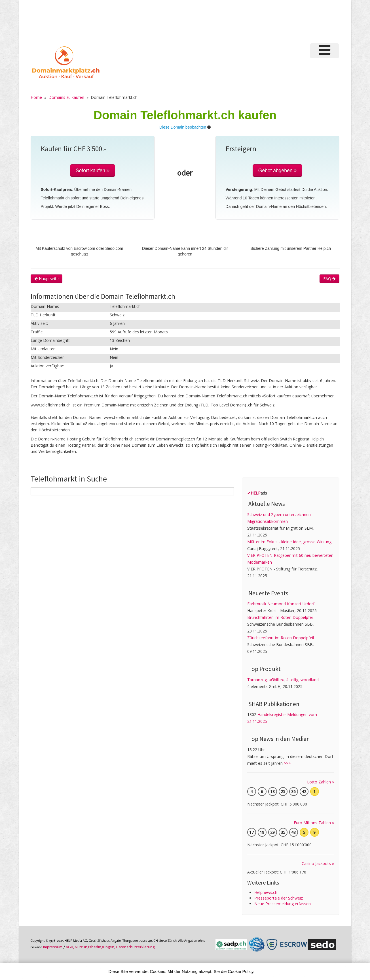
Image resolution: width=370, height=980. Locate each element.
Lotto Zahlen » (321, 782)
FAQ (329, 279)
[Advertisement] (244, 21)
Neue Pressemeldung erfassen (283, 904)
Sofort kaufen (93, 171)
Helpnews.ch (266, 892)
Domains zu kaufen (66, 97)
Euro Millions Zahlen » (314, 823)
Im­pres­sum (53, 947)
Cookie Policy (241, 971)
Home (36, 97)
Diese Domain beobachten (183, 127)
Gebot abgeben (278, 171)
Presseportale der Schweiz (279, 898)
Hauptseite (46, 279)
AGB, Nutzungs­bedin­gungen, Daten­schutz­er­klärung (110, 947)
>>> (287, 763)
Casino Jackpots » (318, 863)
